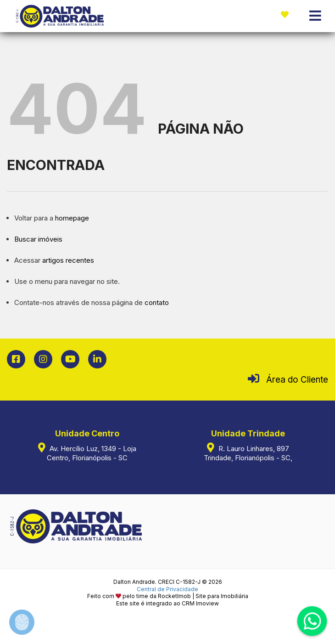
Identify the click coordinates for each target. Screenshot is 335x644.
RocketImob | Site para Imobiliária (203, 596)
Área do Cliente (297, 380)
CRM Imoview (200, 603)
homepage (72, 218)
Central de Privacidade (167, 589)
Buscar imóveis (38, 239)
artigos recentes (68, 260)
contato (157, 302)
